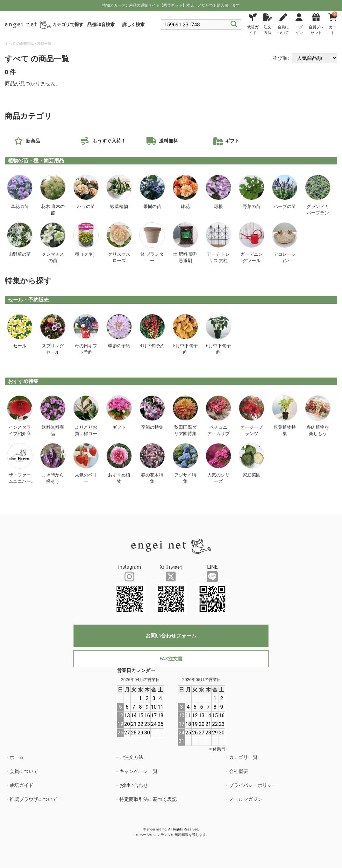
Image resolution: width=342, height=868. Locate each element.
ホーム (17, 757)
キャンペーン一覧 (139, 771)
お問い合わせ (134, 785)
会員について (24, 771)
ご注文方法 (131, 757)
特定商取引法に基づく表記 (148, 799)
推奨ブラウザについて (33, 799)
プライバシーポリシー (253, 785)
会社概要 (239, 771)
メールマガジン (246, 799)
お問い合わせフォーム (171, 636)
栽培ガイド (21, 785)
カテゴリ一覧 (243, 757)
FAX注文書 (171, 659)
